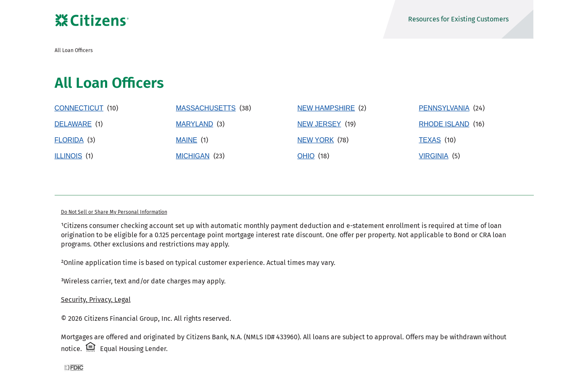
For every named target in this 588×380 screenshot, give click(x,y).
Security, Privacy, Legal (96, 300)
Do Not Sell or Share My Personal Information (114, 212)
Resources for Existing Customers (458, 19)
